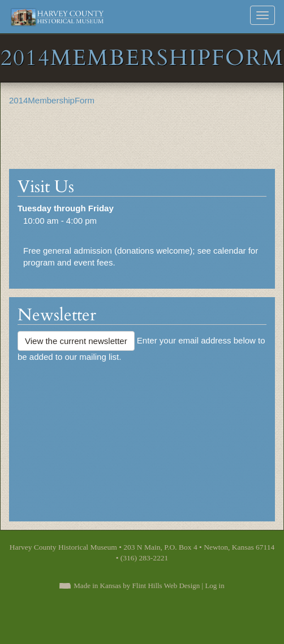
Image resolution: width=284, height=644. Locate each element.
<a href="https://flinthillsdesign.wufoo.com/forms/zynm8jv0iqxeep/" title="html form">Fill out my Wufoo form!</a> (142, 437)
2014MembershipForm (52, 100)
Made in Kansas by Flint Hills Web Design (137, 586)
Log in (214, 586)
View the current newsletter (76, 341)
